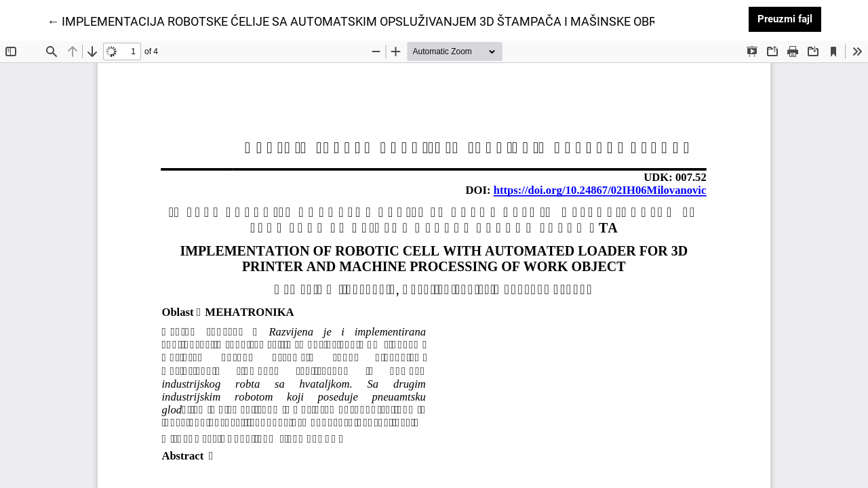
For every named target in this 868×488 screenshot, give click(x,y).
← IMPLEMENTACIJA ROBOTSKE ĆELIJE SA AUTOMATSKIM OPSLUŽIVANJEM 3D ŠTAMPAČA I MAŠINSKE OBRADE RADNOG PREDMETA (421, 20)
